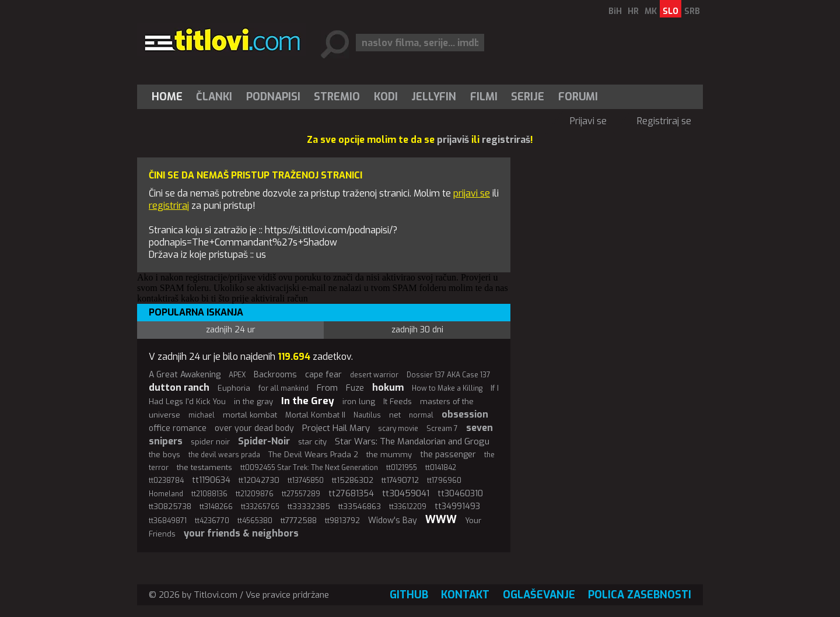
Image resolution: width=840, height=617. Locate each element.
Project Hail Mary (336, 428)
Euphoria (234, 388)
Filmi (484, 97)
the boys (164, 455)
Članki (214, 97)
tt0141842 (441, 468)
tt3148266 (216, 507)
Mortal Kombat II (315, 415)
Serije (528, 97)
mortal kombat (250, 415)
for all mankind (283, 388)
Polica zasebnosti (640, 595)
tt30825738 (170, 506)
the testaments (204, 467)
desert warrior (374, 375)
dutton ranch (179, 388)
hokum (388, 388)
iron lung (359, 402)
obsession (465, 414)
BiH (615, 11)
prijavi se (472, 193)
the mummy (389, 455)
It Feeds (398, 402)
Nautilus (367, 415)
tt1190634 (211, 480)
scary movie (398, 429)
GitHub (409, 595)
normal (421, 415)
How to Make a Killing (447, 388)
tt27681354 (351, 494)
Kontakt (465, 595)
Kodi (386, 97)
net (395, 415)
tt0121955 (402, 468)
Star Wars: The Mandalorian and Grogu (412, 441)
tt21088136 (209, 494)
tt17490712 (400, 480)
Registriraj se (664, 121)
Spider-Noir (264, 441)
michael (202, 415)
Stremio (337, 97)
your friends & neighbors (241, 533)
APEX (237, 375)
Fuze (355, 388)
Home (167, 97)
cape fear (323, 375)
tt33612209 (408, 507)
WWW (441, 520)
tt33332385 (309, 506)
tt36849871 (168, 521)
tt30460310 (460, 494)
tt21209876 (255, 494)
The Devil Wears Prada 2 (313, 455)
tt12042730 (259, 480)
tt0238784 (166, 481)
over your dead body (254, 428)
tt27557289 (301, 494)
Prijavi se (588, 121)
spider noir (210, 442)
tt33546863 (360, 506)
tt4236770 (212, 521)
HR (633, 11)
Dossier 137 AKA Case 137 (449, 375)
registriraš (506, 140)
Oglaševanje (539, 595)
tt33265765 (260, 507)
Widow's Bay (393, 520)
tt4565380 (255, 521)
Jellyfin (434, 97)
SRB (692, 11)
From (327, 388)
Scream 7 (442, 429)
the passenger (448, 455)
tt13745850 (306, 481)
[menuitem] (170, 97)
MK (651, 11)
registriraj (169, 206)
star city (312, 442)
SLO (671, 11)
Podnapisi (273, 97)
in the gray (253, 402)
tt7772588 (299, 520)
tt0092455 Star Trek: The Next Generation (309, 468)
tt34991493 (457, 506)
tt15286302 (353, 480)
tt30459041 (406, 493)
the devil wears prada (224, 455)
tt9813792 (342, 520)
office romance (178, 428)
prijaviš (453, 140)
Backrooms (275, 375)
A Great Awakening (185, 375)
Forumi (578, 97)
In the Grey (308, 401)
